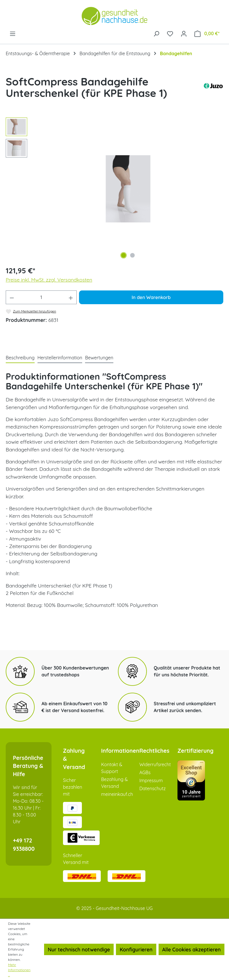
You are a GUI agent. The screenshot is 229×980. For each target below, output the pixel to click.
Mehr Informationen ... (19, 970)
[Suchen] (156, 33)
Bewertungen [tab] (99, 358)
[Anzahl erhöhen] (71, 297)
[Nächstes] (214, 189)
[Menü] (13, 33)
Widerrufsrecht (155, 764)
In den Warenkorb (151, 297)
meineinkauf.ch (117, 794)
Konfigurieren (136, 949)
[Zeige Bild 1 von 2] (124, 255)
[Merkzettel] (170, 33)
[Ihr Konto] (184, 33)
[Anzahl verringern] (12, 297)
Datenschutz (153, 788)
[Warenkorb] (207, 33)
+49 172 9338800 (24, 845)
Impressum (151, 780)
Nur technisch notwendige (79, 949)
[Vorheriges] (42, 189)
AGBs (145, 772)
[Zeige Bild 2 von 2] (133, 255)
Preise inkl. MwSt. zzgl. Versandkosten (49, 280)
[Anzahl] (41, 297)
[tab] (20, 358)
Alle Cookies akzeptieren (192, 949)
